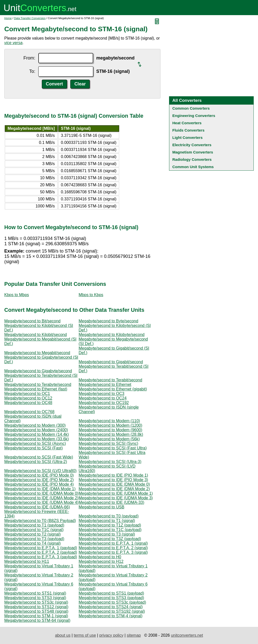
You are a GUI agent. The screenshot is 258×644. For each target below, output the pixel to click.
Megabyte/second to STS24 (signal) (111, 607)
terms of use (85, 635)
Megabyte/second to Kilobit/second (36, 335)
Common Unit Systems (193, 167)
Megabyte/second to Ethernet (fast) (36, 389)
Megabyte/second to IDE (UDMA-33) (111, 502)
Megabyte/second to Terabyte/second (38, 385)
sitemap (134, 635)
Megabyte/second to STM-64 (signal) (37, 620)
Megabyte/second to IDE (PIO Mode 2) (39, 480)
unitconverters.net (187, 635)
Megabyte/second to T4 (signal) (33, 543)
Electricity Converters (192, 145)
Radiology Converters (192, 159)
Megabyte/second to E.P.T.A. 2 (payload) (41, 552)
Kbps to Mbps (17, 295)
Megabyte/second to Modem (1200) (110, 425)
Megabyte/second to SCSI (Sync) (108, 443)
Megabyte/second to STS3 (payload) (111, 598)
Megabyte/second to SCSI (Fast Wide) (39, 457)
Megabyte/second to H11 (27, 561)
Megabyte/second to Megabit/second (37, 353)
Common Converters (191, 108)
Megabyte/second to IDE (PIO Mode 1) (113, 475)
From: (29, 58)
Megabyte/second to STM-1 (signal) (36, 616)
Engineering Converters (194, 116)
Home (8, 18)
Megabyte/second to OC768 (29, 412)
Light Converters (187, 137)
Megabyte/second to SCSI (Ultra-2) (36, 462)
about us (63, 635)
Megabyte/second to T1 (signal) (107, 521)
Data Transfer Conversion (30, 18)
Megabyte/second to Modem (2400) (36, 430)
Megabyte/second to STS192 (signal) (112, 611)
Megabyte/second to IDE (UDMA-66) (37, 507)
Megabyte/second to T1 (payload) (34, 525)
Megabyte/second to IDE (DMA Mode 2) (114, 489)
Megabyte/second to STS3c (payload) (112, 602)
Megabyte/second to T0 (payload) (109, 516)
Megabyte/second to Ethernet (105, 385)
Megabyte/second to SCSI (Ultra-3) (110, 462)
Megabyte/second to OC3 (101, 394)
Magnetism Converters (193, 152)
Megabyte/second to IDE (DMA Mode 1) (40, 489)
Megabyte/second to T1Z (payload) (110, 525)
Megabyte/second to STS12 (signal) (36, 607)
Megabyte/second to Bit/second (32, 321)
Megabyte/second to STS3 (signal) (35, 598)
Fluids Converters (188, 130)
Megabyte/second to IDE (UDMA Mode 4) (41, 502)
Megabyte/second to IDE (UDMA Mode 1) (116, 493)
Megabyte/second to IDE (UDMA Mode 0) (41, 493)
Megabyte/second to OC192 (104, 403)
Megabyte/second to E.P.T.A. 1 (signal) (113, 543)
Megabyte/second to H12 (101, 561)
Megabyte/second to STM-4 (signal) (110, 616)
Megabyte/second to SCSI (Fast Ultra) (113, 448)
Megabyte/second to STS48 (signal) (36, 611)
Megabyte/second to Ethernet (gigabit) (113, 389)
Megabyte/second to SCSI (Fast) (34, 448)
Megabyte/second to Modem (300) (35, 425)
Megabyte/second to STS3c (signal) (36, 602)
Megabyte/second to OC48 (28, 403)
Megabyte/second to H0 (100, 557)
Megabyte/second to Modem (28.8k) (111, 434)
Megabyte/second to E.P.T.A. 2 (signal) (113, 548)
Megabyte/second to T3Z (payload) (110, 539)
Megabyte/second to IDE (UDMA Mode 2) (41, 498)
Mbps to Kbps (91, 295)
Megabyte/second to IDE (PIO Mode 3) (113, 480)
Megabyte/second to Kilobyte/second (112, 335)
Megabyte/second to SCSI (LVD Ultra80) (40, 471)
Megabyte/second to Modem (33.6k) (37, 439)
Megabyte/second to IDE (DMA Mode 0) (114, 484)
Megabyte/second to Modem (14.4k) (37, 434)
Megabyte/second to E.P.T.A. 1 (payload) (41, 548)
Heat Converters (187, 123)
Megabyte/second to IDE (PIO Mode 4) (39, 484)
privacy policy (111, 635)
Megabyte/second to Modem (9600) (110, 430)
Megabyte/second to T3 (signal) (107, 534)
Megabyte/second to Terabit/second (110, 380)
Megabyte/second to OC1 (27, 394)
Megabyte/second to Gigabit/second (111, 362)
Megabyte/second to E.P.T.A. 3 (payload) (41, 557)
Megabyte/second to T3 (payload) (34, 539)
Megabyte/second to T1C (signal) (34, 530)
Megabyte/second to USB (101, 507)
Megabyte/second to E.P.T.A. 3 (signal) (113, 552)
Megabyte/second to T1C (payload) (110, 530)
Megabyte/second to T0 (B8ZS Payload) (40, 521)
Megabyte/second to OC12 (28, 398)
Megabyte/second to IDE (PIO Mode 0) (39, 475)
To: (32, 71)
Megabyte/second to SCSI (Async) (35, 443)
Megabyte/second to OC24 (103, 398)
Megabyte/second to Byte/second (108, 321)
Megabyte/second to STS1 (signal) (35, 593)
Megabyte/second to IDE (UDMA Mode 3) (116, 498)
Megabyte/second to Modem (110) (109, 421)
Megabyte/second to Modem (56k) (109, 439)
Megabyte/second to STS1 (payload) (111, 593)
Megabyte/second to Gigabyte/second (38, 371)
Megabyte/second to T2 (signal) (33, 534)
